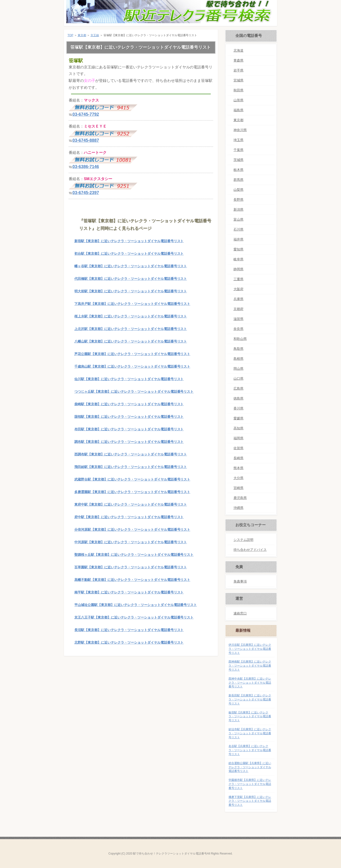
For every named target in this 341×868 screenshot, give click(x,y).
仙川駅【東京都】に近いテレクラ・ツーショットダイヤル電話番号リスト (129, 379)
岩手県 (238, 70)
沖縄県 (238, 508)
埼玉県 (238, 140)
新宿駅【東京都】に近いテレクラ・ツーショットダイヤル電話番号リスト (129, 241)
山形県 (238, 100)
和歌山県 (240, 339)
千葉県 (238, 150)
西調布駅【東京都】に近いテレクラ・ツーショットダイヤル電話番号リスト (131, 454)
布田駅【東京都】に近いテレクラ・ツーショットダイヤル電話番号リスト (129, 429)
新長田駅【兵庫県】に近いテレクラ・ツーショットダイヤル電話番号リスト (250, 699)
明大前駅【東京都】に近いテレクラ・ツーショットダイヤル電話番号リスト (131, 291)
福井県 (238, 239)
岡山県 (238, 369)
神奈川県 (240, 130)
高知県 (238, 428)
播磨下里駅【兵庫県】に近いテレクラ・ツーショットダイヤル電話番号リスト (250, 801)
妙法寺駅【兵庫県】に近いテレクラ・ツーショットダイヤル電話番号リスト (250, 733)
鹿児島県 (240, 498)
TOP (70, 35)
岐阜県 (238, 259)
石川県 (238, 229)
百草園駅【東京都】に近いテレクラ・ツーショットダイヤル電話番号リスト (131, 567)
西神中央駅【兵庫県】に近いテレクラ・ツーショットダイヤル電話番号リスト (250, 683)
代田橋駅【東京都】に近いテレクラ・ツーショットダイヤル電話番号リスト (131, 279)
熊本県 (238, 468)
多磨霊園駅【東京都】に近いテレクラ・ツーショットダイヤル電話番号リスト (132, 492)
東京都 (82, 35)
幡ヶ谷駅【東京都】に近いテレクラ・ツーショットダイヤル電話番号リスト (131, 266)
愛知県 (238, 249)
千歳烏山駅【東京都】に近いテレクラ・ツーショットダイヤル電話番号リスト (132, 366)
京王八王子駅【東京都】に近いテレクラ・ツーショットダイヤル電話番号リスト (134, 617)
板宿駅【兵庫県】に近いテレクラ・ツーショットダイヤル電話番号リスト (250, 717)
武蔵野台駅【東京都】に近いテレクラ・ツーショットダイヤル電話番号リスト (132, 479)
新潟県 (238, 209)
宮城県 (238, 80)
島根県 (238, 359)
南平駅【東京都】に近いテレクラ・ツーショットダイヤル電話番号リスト (129, 592)
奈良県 (238, 329)
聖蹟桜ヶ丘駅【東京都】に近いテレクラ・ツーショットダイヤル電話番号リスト (134, 555)
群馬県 (238, 180)
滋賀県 (238, 319)
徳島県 (238, 398)
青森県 (238, 60)
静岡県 (238, 269)
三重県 (238, 279)
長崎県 (238, 458)
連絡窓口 (240, 613)
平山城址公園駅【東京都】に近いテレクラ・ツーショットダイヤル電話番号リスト (136, 605)
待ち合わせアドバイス (250, 550)
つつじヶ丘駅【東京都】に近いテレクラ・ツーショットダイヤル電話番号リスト (134, 392)
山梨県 (238, 190)
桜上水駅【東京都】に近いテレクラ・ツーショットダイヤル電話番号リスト (131, 316)
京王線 (95, 35)
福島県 (238, 110)
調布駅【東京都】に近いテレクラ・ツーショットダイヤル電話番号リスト (129, 442)
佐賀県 (238, 448)
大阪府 (238, 289)
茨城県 (238, 160)
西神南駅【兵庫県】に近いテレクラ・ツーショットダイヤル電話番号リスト (250, 666)
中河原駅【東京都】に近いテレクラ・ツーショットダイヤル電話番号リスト (131, 542)
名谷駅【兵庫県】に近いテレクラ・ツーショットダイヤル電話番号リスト (250, 750)
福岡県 (238, 438)
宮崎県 (238, 488)
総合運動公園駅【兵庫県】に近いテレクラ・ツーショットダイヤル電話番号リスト (250, 767)
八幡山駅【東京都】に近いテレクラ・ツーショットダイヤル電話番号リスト (131, 341)
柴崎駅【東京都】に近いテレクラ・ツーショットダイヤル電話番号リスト (129, 404)
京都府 (238, 309)
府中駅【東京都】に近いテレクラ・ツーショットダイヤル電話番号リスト (129, 517)
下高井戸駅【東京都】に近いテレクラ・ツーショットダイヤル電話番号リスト (132, 304)
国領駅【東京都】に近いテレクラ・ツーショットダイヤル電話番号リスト (129, 417)
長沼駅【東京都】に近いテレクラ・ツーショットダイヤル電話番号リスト (129, 630)
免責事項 (240, 581)
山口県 (238, 378)
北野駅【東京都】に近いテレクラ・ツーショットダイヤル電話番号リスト (129, 642)
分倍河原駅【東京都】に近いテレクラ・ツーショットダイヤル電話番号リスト (132, 530)
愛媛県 (238, 418)
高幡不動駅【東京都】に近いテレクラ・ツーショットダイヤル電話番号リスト (132, 580)
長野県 (238, 200)
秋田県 (238, 90)
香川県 (238, 408)
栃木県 (238, 170)
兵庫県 (238, 299)
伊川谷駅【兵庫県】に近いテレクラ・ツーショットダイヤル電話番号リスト (250, 649)
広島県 (238, 388)
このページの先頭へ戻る (203, 663)
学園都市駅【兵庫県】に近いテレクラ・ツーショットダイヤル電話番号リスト (250, 784)
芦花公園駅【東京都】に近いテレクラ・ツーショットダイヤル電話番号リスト (132, 354)
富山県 (238, 219)
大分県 (238, 478)
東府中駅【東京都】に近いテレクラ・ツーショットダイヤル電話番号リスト (131, 504)
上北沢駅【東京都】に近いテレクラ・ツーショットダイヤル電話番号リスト (131, 329)
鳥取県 (238, 349)
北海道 (238, 50)
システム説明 (243, 540)
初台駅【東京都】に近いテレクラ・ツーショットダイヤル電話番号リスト (129, 254)
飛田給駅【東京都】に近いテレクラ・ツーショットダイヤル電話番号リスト (131, 467)
